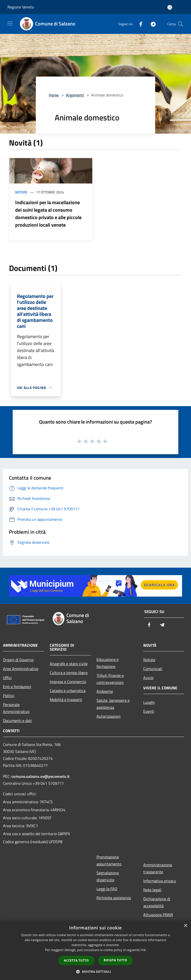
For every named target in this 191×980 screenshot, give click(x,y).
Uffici (7, 678)
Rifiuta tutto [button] (116, 960)
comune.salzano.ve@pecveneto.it (41, 776)
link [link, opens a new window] (143, 950)
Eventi (149, 711)
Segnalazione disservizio (108, 876)
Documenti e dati (17, 720)
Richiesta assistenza (114, 898)
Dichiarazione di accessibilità (157, 902)
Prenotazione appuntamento (109, 860)
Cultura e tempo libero (69, 673)
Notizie (21, 192)
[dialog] (95, 950)
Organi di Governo (18, 660)
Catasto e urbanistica (68, 691)
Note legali (152, 890)
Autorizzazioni (109, 716)
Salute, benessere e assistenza (113, 704)
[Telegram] (151, 24)
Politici (9, 696)
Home (54, 95)
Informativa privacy (160, 881)
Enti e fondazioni (17, 687)
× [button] (185, 926)
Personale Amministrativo (16, 708)
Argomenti (75, 95)
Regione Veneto (21, 7)
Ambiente (105, 691)
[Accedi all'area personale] (170, 7)
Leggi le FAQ (107, 889)
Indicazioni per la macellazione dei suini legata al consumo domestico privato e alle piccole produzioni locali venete (48, 214)
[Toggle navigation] (10, 23)
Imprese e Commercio (68, 682)
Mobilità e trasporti (66, 700)
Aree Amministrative (21, 669)
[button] (95, 972)
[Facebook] (139, 24)
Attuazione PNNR (158, 915)
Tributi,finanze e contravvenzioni (110, 679)
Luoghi (149, 702)
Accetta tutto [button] (76, 960)
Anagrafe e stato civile (69, 664)
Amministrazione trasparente (158, 868)
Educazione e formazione (108, 663)
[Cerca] (181, 24)
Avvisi (148, 678)
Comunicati (153, 669)
